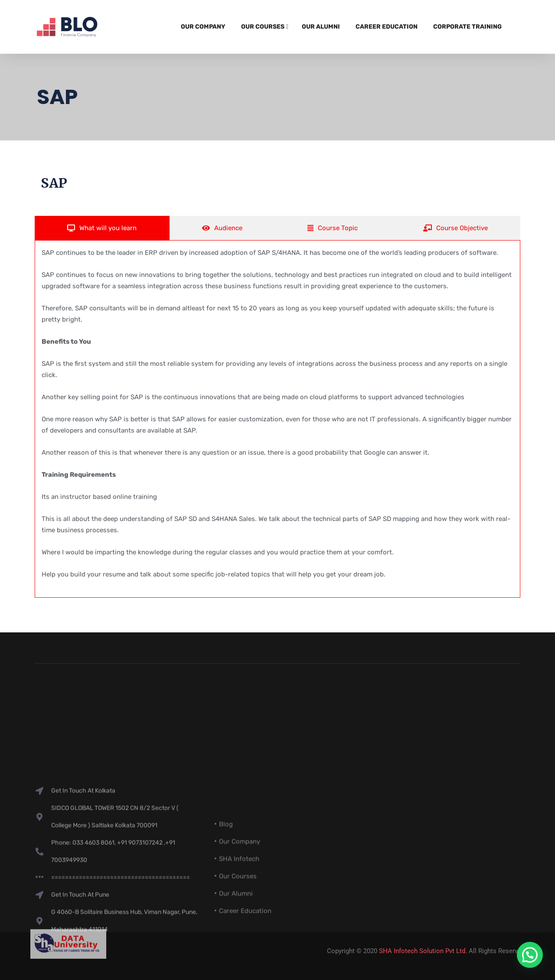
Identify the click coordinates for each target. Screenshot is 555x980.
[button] (530, 955)
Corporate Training (467, 27)
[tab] (102, 228)
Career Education (387, 27)
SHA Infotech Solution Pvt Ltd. (423, 951)
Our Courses (263, 27)
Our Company (203, 27)
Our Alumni (321, 27)
